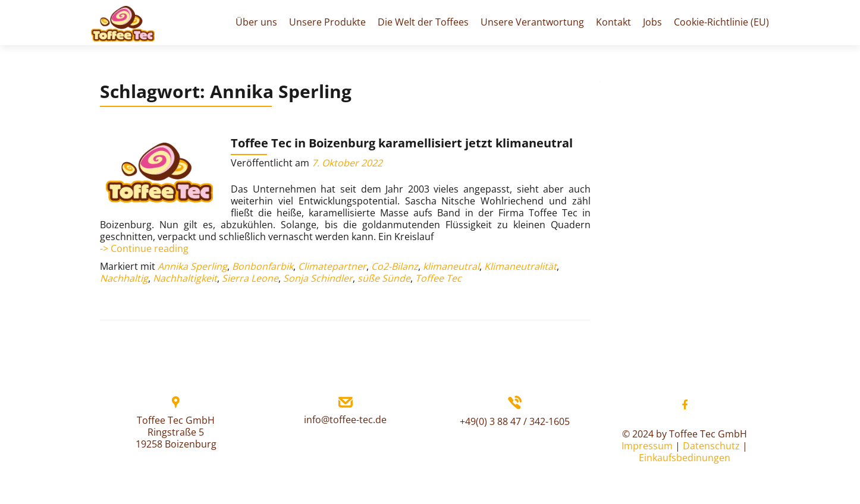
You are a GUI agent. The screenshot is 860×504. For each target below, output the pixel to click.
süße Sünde (384, 278)
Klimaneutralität (520, 266)
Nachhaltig (124, 278)
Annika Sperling (192, 266)
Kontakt (613, 22)
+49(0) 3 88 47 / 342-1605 (515, 421)
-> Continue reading (144, 248)
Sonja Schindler (318, 278)
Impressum (647, 446)
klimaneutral (451, 266)
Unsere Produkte (327, 22)
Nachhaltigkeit (185, 278)
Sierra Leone (250, 278)
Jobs (652, 22)
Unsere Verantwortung (532, 22)
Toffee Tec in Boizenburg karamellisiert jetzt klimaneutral (402, 143)
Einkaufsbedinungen (685, 458)
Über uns (256, 22)
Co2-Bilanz (395, 266)
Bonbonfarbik (263, 266)
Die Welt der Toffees (423, 22)
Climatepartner (332, 266)
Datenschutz (711, 446)
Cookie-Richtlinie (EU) (721, 22)
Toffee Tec (438, 278)
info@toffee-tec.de (345, 420)
